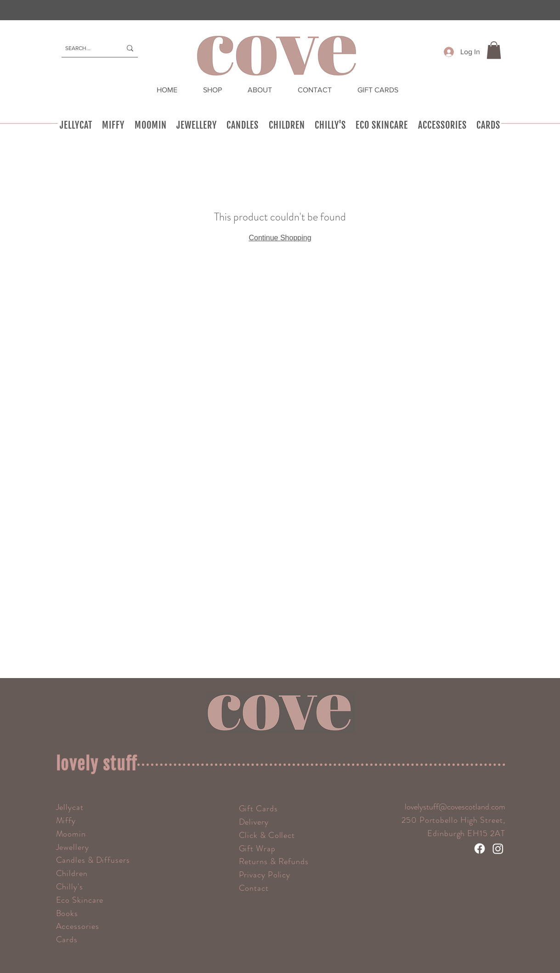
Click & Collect (267, 835)
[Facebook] (480, 849)
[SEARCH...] (86, 48)
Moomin (71, 834)
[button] (494, 50)
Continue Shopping (280, 238)
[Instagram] (498, 849)
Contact (254, 888)
